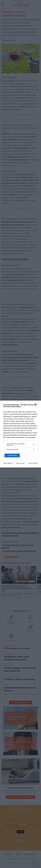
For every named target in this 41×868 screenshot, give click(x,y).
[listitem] (20, 445)
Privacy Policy (33, 463)
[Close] (37, 405)
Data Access (20, 463)
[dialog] (20, 434)
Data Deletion (8, 463)
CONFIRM (12, 455)
